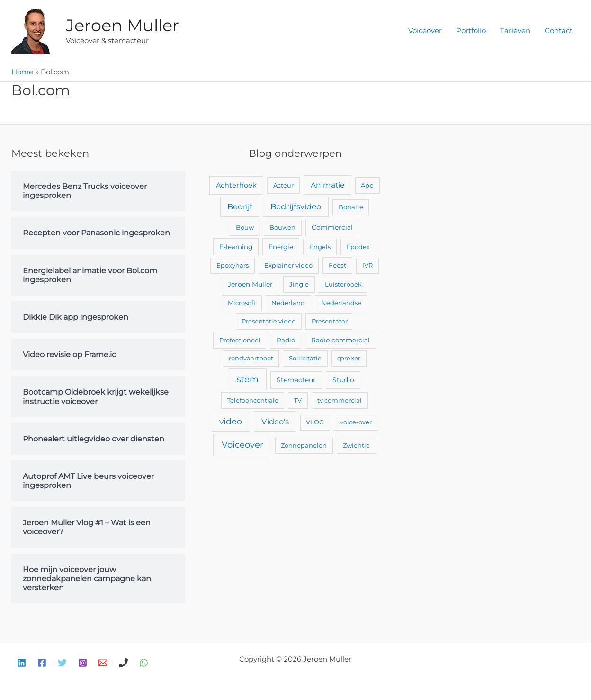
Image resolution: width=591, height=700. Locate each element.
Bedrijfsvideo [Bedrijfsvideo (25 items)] (296, 206)
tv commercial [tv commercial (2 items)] (340, 400)
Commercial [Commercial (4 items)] (332, 227)
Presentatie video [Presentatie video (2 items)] (269, 321)
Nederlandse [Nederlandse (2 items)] (341, 303)
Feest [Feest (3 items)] (337, 265)
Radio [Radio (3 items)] (286, 340)
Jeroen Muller (122, 25)
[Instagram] (83, 663)
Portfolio (471, 31)
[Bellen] (123, 663)
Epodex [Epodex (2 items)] (358, 247)
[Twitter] (62, 663)
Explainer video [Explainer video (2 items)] (288, 265)
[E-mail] (103, 663)
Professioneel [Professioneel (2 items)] (240, 340)
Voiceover (425, 31)
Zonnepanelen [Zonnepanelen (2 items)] (304, 445)
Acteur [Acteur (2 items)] (283, 185)
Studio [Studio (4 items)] (343, 380)
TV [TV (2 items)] (298, 400)
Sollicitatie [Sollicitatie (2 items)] (305, 358)
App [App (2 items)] (367, 185)
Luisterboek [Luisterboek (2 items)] (343, 284)
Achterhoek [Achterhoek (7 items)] (236, 185)
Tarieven (515, 31)
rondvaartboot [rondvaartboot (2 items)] (251, 358)
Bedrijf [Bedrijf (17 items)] (240, 207)
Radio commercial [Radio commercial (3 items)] (340, 340)
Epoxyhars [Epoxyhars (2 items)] (233, 265)
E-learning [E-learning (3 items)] (236, 247)
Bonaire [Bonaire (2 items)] (351, 207)
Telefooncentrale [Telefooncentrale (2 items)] (253, 400)
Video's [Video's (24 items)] (275, 422)
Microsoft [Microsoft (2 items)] (242, 303)
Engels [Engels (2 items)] (320, 247)
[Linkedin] (22, 663)
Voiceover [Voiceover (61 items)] (242, 445)
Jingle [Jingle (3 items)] (299, 284)
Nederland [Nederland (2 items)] (288, 303)
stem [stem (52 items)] (248, 379)
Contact (559, 31)
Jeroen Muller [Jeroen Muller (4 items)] (250, 284)
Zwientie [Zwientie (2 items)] (356, 445)
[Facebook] (42, 663)
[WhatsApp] (144, 663)
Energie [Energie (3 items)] (281, 247)
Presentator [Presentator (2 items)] (330, 321)
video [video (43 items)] (231, 421)
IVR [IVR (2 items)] (367, 265)
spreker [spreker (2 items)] (349, 358)
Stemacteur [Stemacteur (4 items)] (296, 380)
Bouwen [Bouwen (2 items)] (282, 227)
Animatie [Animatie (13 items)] (327, 185)
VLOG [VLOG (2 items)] (315, 422)
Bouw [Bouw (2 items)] (245, 227)
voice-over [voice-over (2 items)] (356, 422)
